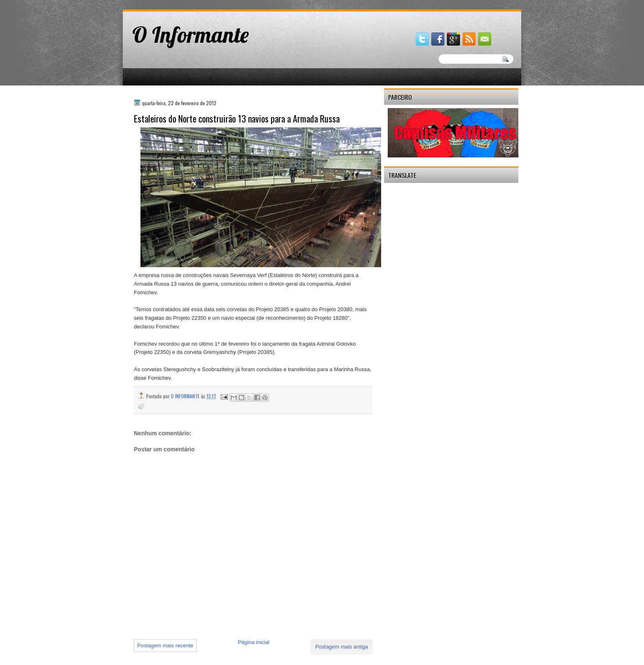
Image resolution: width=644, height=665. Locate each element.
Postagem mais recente (165, 645)
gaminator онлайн (161, 3)
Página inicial (254, 642)
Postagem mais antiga (342, 647)
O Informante (191, 35)
